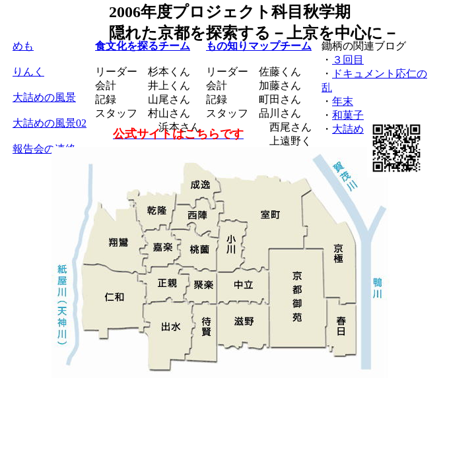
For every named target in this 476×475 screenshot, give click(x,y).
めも (23, 46)
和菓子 (348, 115)
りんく (28, 72)
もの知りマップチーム (259, 46)
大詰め (348, 129)
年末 (343, 101)
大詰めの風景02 (50, 123)
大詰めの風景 (44, 97)
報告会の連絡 (44, 149)
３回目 (348, 60)
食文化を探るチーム (143, 46)
